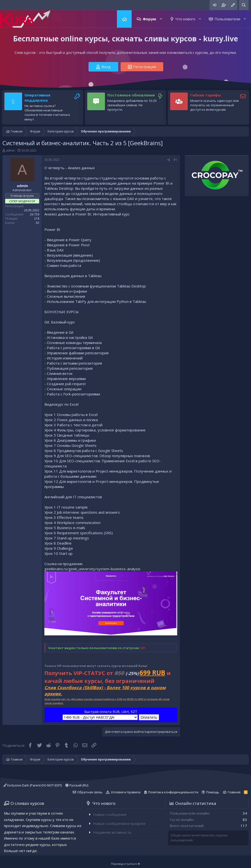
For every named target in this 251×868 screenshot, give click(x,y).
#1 (175, 160)
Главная (124, 19)
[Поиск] (244, 5)
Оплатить (149, 717)
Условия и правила (126, 792)
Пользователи (227, 19)
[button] (161, 19)
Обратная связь (90, 792)
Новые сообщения (110, 814)
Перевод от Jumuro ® (125, 864)
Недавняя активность (112, 832)
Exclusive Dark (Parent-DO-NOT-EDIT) (33, 785)
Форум (149, 19)
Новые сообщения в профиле (119, 823)
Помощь (213, 792)
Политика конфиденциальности (173, 792)
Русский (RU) (77, 785)
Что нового (185, 19)
